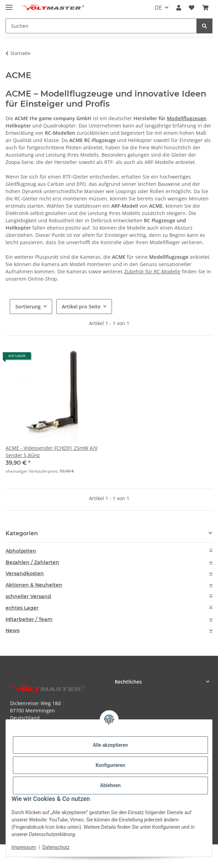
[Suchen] (204, 26)
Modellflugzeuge (187, 118)
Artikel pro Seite (81, 307)
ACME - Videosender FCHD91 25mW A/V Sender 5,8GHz (51, 452)
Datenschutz (56, 847)
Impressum (24, 847)
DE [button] (158, 8)
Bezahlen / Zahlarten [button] (32, 563)
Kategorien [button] (22, 533)
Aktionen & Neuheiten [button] (34, 585)
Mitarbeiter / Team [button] (29, 619)
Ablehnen (110, 785)
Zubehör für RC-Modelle (152, 271)
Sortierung (28, 307)
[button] (179, 8)
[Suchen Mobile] (101, 26)
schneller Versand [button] (28, 597)
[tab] (109, 551)
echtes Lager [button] (22, 608)
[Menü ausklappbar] (9, 4)
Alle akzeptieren (110, 745)
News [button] (13, 631)
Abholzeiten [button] (21, 551)
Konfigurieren (110, 765)
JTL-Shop (121, 859)
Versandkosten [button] (25, 574)
